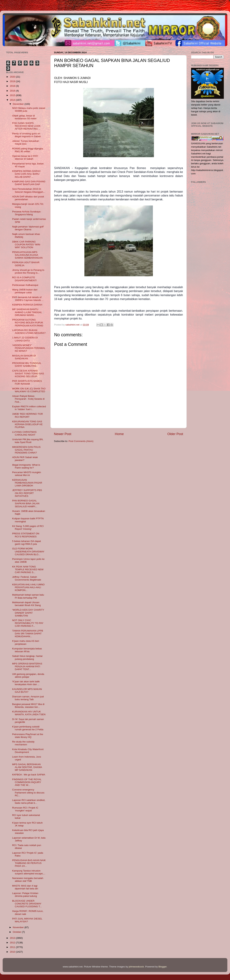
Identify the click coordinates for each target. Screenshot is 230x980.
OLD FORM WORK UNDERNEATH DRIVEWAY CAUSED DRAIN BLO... (28, 551)
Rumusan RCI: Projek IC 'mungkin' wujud (25, 809)
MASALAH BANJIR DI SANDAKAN (24, 357)
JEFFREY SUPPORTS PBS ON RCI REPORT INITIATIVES (27, 493)
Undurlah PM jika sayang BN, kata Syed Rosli (28, 441)
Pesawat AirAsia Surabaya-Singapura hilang (27, 213)
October (17, 932)
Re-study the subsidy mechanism (23, 743)
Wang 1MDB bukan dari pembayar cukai (25, 291)
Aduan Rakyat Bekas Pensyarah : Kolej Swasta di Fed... (28, 399)
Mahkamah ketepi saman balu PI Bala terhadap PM (28, 596)
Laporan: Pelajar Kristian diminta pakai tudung (25, 895)
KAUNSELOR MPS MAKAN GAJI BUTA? (27, 691)
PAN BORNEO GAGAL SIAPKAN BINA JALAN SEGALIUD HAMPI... (26, 503)
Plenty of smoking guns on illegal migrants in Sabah (27, 135)
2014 (13, 100)
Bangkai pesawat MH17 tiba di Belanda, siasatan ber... (28, 706)
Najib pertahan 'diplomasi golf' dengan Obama (28, 228)
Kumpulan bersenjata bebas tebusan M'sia (27, 650)
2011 (13, 947)
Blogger (163, 967)
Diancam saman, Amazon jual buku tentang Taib (28, 698)
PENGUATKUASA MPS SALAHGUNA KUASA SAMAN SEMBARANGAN (27, 255)
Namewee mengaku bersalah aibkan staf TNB (28, 880)
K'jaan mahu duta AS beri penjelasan (26, 642)
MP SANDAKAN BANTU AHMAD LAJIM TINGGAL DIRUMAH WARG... (27, 312)
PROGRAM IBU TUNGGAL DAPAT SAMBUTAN (27, 365)
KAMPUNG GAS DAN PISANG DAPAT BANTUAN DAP (29, 183)
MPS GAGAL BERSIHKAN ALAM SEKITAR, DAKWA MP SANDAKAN (27, 767)
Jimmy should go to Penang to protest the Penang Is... (28, 271)
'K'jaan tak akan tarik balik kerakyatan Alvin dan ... (26, 683)
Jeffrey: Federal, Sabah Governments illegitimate (27, 578)
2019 (13, 81)
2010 (13, 952)
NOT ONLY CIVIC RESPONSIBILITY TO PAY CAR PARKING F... (28, 623)
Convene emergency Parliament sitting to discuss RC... (28, 792)
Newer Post (63, 434)
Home (119, 434)
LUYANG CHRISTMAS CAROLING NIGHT (24, 433)
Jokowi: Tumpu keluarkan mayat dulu (26, 142)
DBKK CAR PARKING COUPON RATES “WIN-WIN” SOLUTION (26, 245)
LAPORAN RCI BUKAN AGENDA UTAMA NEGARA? (29, 332)
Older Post (175, 434)
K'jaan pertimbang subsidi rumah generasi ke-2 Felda (28, 728)
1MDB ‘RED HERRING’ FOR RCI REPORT (28, 415)
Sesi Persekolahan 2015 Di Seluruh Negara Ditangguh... (29, 190)
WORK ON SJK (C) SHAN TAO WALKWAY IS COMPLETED (29, 390)
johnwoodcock (136, 967)
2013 (13, 938)
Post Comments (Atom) (81, 441)
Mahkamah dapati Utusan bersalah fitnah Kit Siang (26, 604)
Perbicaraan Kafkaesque (25, 285)
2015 (13, 95)
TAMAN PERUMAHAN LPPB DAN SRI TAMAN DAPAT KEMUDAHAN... (28, 634)
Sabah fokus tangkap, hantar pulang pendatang (28, 657)
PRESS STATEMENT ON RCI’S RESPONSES (26, 535)
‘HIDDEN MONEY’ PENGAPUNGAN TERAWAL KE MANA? (29, 348)
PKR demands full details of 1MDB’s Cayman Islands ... (28, 299)
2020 (13, 77)
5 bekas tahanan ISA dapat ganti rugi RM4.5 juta (27, 543)
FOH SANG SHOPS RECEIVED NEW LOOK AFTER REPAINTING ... (26, 126)
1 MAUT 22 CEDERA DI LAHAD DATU (25, 339)
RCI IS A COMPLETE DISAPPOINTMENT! (25, 279)
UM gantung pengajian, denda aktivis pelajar (28, 675)
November (19, 927)
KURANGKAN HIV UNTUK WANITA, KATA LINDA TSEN (29, 713)
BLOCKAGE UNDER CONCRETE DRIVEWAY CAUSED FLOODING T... (27, 904)
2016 (13, 91)
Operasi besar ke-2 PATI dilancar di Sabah (25, 157)
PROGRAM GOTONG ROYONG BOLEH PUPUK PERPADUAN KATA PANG (28, 323)
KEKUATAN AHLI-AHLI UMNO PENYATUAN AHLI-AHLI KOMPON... (28, 587)
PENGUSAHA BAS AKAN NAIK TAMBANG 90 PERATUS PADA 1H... (29, 863)
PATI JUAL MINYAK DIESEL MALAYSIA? (27, 920)
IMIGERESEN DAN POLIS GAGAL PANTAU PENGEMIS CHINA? (26, 450)
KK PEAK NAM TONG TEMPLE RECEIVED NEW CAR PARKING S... (28, 569)
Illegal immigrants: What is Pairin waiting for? (26, 466)
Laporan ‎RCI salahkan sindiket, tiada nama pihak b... (29, 802)
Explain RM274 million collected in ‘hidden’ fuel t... (29, 408)
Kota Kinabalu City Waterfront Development (28, 751)
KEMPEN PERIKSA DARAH (27, 305)
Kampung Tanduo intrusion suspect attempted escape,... (29, 872)
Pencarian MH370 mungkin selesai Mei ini (27, 474)
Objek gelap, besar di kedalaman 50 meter (24, 117)
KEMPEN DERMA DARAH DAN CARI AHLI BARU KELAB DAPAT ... (26, 174)
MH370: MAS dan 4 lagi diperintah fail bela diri (25, 887)
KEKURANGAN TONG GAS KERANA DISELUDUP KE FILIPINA (27, 424)
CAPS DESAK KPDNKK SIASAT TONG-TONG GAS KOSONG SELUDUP (28, 374)
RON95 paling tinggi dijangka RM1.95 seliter (28, 150)
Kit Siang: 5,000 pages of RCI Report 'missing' (28, 528)
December (19, 104)
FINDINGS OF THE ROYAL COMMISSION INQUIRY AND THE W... (27, 782)
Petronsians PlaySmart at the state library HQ (28, 736)
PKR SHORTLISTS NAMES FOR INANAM (27, 382)
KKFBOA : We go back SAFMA (29, 775)
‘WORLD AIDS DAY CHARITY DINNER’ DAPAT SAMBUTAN (28, 613)
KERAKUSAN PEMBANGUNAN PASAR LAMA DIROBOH (27, 483)
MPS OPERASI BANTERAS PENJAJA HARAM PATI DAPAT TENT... (27, 666)
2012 (13, 943)
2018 (13, 86)
